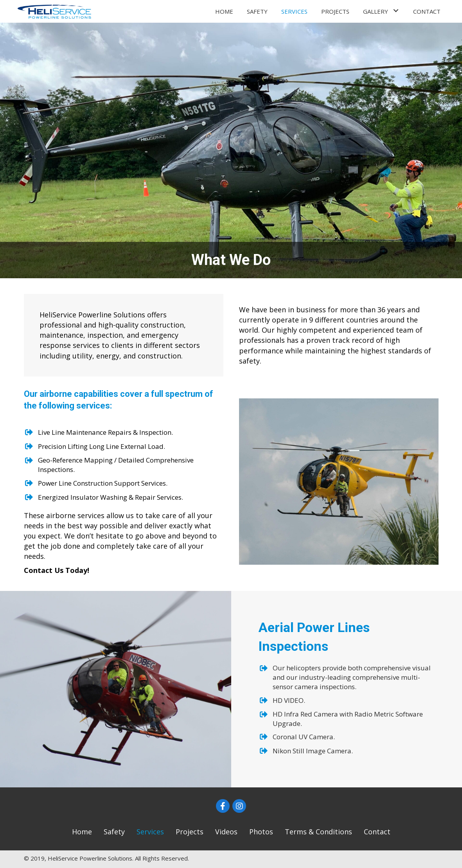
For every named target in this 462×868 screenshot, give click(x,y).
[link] (224, 10)
